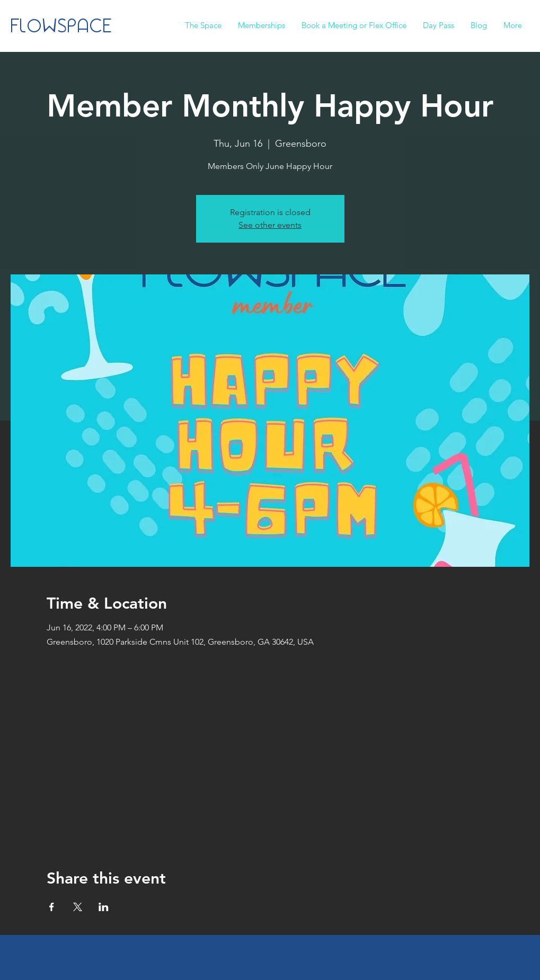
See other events (270, 225)
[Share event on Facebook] (52, 907)
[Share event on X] (78, 907)
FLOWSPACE (61, 27)
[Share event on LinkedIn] (104, 907)
